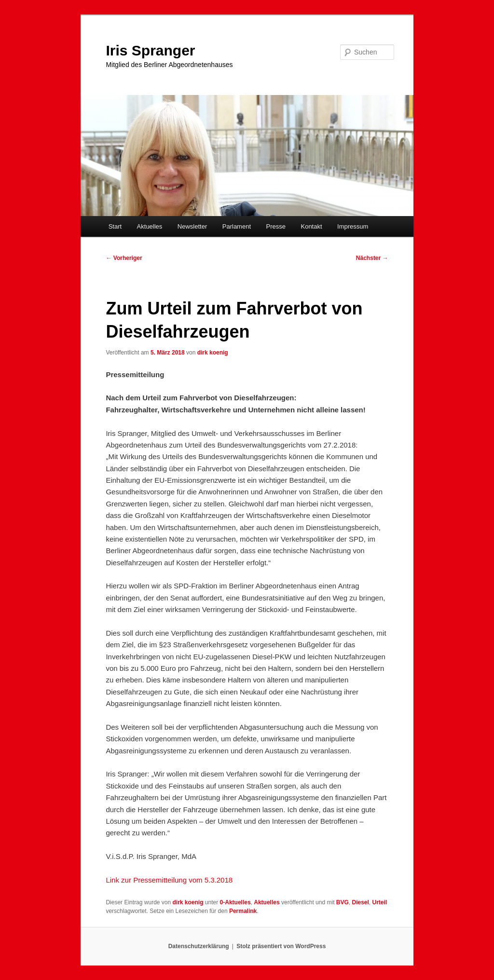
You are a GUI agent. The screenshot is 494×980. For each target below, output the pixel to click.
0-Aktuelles (235, 902)
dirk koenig (213, 353)
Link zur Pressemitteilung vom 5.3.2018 (169, 880)
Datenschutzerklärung (199, 946)
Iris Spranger (150, 50)
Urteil (380, 902)
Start (115, 226)
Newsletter (192, 226)
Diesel (360, 902)
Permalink (243, 911)
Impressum (353, 226)
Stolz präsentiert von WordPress (281, 946)
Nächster (372, 258)
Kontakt (311, 226)
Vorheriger (124, 258)
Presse (276, 226)
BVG (343, 902)
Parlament (237, 226)
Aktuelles (150, 226)
